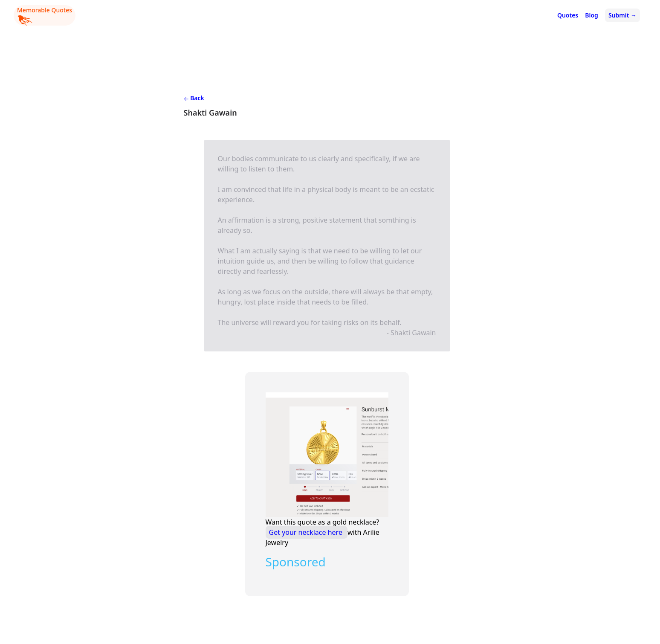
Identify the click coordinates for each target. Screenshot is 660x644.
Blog (592, 15)
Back (194, 98)
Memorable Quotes (45, 16)
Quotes (568, 15)
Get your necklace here (307, 532)
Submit (622, 15)
